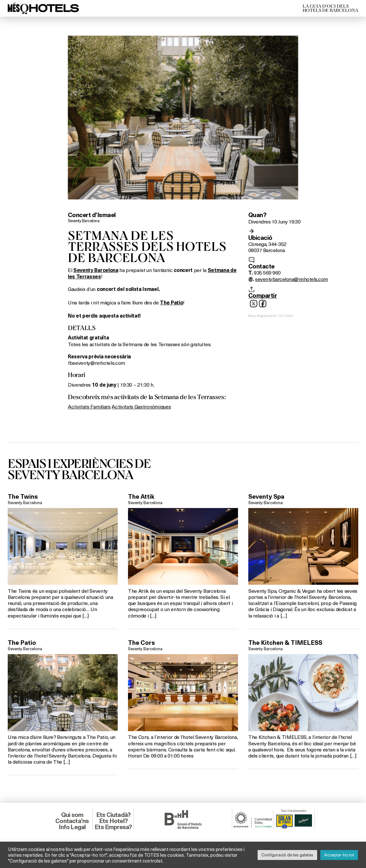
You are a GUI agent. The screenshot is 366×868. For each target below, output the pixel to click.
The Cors (142, 643)
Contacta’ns (72, 821)
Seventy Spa (266, 496)
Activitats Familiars (89, 406)
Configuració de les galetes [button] (287, 855)
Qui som (72, 815)
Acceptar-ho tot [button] (339, 855)
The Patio (22, 643)
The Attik (141, 496)
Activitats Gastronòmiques (141, 406)
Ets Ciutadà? (113, 815)
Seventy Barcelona (84, 221)
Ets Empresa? (113, 827)
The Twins (23, 496)
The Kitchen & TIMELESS (285, 643)
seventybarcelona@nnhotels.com (291, 279)
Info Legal (72, 827)
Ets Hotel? (113, 821)
